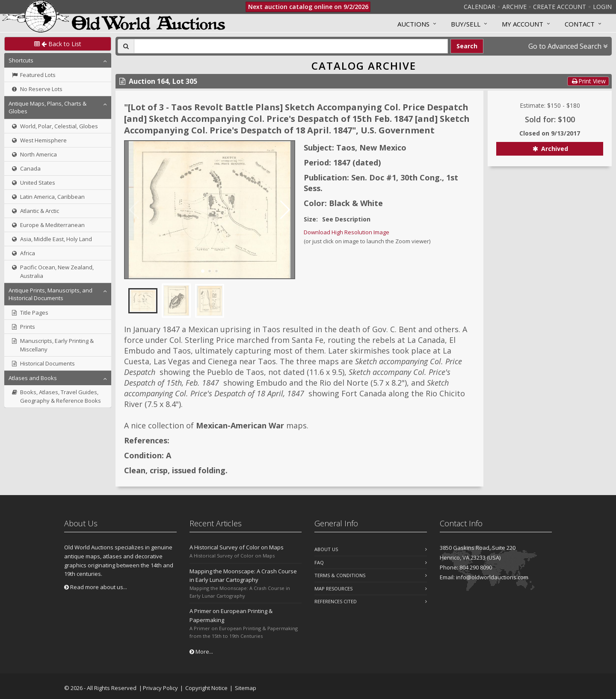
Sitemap (246, 688)
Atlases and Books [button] (33, 378)
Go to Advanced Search (568, 46)
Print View (588, 81)
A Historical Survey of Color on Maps (237, 547)
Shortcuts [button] (21, 60)
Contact (580, 24)
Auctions (413, 24)
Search (467, 46)
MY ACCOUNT (523, 24)
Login (602, 7)
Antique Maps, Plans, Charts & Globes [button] (47, 107)
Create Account (560, 7)
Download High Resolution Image (346, 232)
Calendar (480, 7)
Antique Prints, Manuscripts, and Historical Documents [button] (50, 294)
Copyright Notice (206, 688)
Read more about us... (96, 587)
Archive (514, 7)
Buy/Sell (466, 24)
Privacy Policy (160, 688)
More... (201, 652)
